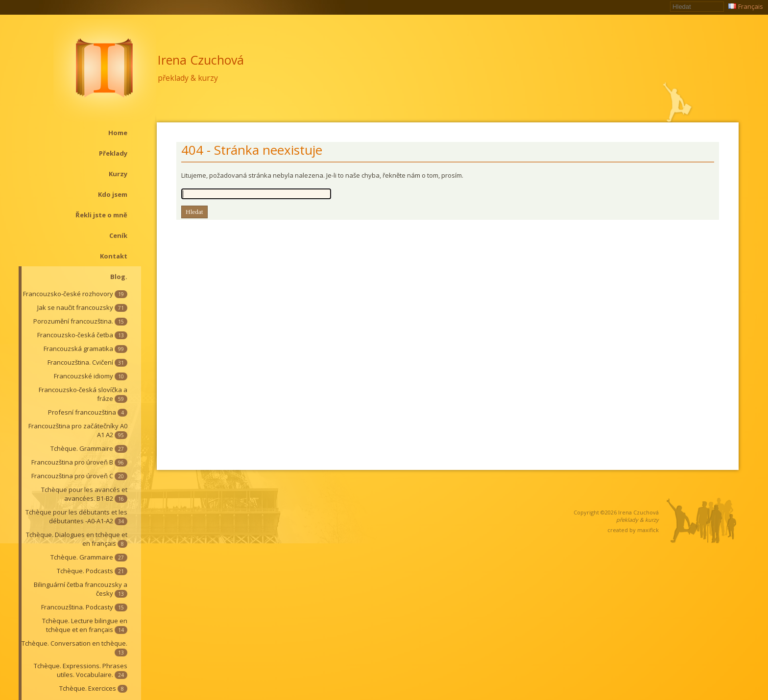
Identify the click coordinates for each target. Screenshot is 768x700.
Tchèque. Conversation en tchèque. (74, 648)
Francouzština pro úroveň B (79, 462)
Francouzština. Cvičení (87, 362)
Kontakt (114, 256)
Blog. (119, 277)
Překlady (113, 153)
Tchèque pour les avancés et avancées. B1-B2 (84, 494)
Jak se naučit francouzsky (82, 307)
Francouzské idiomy (91, 376)
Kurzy (118, 174)
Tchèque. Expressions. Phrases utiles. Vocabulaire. (81, 670)
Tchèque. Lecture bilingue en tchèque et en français (85, 625)
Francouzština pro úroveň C (79, 476)
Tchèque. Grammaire (89, 448)
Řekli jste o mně (101, 215)
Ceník (118, 235)
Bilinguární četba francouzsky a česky (81, 589)
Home (118, 133)
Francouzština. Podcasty (84, 607)
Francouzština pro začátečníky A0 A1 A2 (78, 430)
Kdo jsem (113, 194)
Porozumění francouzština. (80, 321)
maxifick (648, 530)
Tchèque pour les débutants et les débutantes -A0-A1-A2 (76, 516)
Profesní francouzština (88, 412)
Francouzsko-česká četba (82, 335)
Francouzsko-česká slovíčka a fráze (83, 394)
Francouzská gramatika (85, 349)
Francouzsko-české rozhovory (75, 294)
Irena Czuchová (201, 60)
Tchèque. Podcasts (92, 571)
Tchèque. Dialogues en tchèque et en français (77, 539)
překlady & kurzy (188, 78)
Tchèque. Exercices (93, 688)
